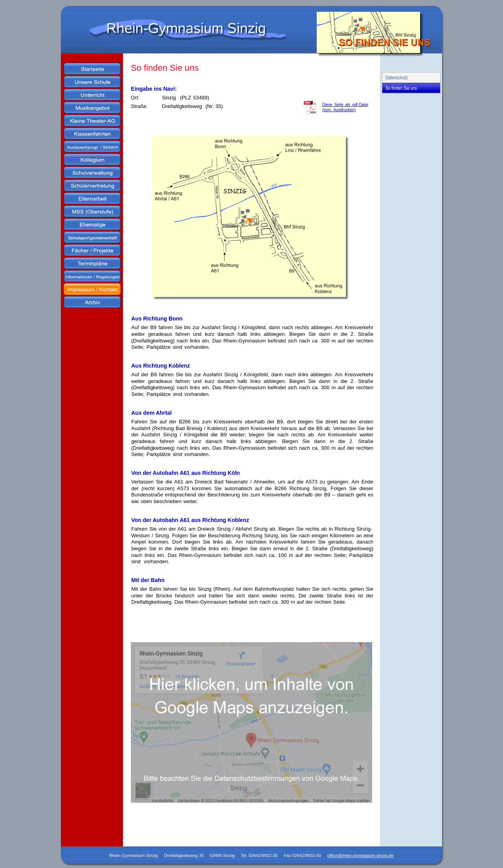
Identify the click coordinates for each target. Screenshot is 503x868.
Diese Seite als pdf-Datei (345, 105)
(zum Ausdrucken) (339, 110)
